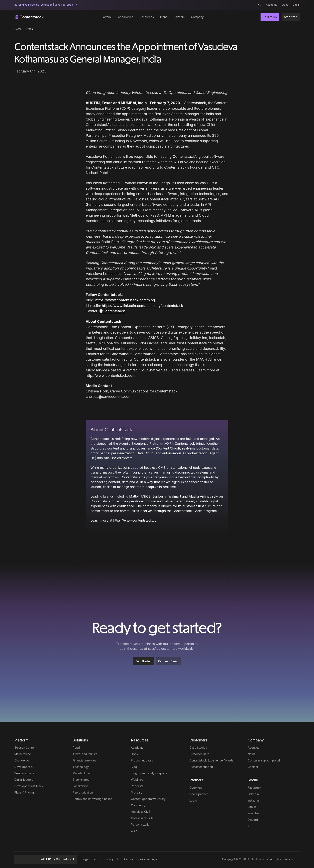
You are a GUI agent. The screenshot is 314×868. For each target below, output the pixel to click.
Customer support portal (264, 760)
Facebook (255, 787)
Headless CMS (141, 811)
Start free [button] (291, 17)
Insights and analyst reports (149, 773)
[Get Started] (144, 661)
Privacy (109, 859)
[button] (260, 5)
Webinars (137, 779)
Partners (179, 17)
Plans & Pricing (24, 792)
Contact (253, 766)
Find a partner (199, 793)
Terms (96, 859)
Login (296, 5)
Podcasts (137, 786)
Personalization (83, 792)
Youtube (253, 813)
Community (138, 805)
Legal (86, 859)
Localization (81, 786)
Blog (134, 766)
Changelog (22, 760)
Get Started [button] (144, 661)
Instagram (254, 800)
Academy (272, 5)
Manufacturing (82, 773)
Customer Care (199, 754)
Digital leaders (24, 779)
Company (197, 17)
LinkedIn (253, 793)
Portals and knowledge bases (92, 798)
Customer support (201, 766)
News (251, 754)
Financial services (84, 760)
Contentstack (195, 103)
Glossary (137, 792)
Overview (196, 787)
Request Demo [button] (168, 661)
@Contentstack (112, 311)
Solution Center (25, 747)
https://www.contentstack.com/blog (125, 300)
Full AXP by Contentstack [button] (46, 859)
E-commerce (81, 779)
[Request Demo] (168, 661)
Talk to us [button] (270, 17)
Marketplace (23, 754)
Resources (147, 17)
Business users (24, 773)
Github (252, 806)
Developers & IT (25, 766)
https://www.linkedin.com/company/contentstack (143, 305)
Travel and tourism (85, 754)
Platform (106, 17)
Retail (76, 747)
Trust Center (125, 859)
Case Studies (198, 747)
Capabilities (126, 17)
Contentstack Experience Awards (211, 760)
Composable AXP (143, 818)
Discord (253, 819)
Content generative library (148, 798)
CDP (134, 830)
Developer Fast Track (29, 786)
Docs (285, 5)
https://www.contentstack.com (136, 520)
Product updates (142, 760)
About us (254, 747)
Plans (164, 17)
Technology (81, 766)
